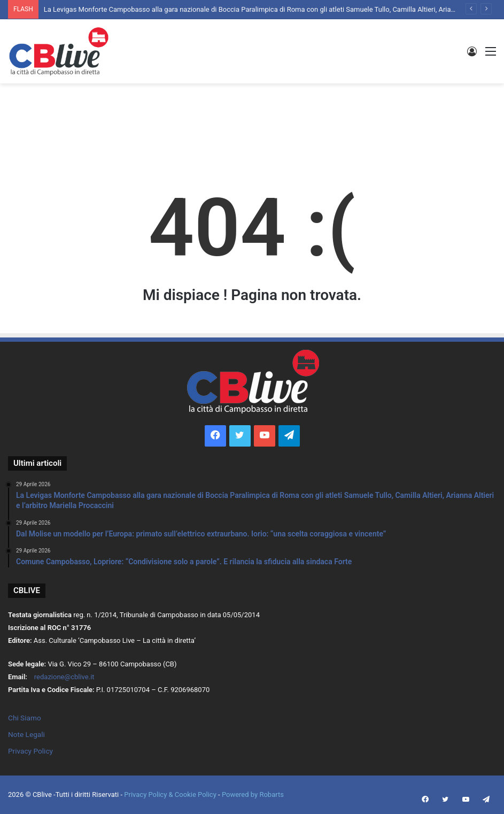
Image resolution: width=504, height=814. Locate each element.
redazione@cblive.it (64, 677)
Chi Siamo (25, 718)
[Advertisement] (252, 118)
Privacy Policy (30, 751)
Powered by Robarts (253, 794)
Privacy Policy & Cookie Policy (171, 794)
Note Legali (26, 734)
